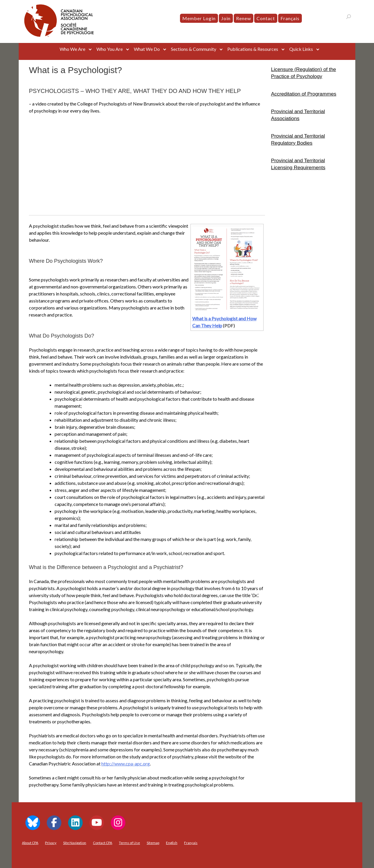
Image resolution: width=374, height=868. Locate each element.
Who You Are (110, 49)
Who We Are (72, 49)
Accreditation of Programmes (304, 94)
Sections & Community (194, 49)
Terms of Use (129, 843)
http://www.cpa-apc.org (126, 764)
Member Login (199, 18)
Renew (244, 18)
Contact (266, 18)
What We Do (147, 49)
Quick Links (301, 49)
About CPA (30, 843)
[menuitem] (290, 18)
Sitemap (153, 843)
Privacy (51, 843)
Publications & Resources (253, 49)
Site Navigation (75, 843)
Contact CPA (103, 843)
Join (226, 18)
